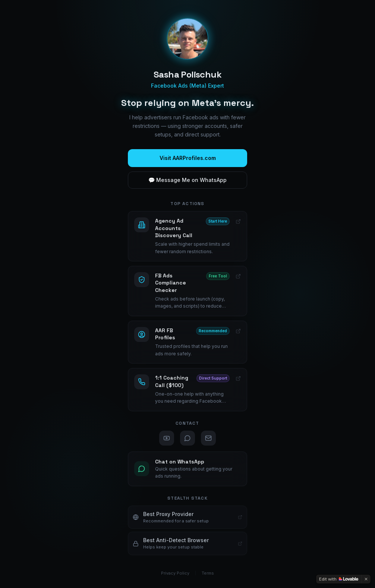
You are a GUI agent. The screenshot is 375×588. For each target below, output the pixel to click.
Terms (208, 573)
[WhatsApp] (187, 438)
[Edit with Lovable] (339, 579)
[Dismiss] (366, 579)
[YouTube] (167, 438)
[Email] (208, 438)
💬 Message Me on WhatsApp (187, 180)
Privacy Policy (175, 573)
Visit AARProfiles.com (188, 158)
